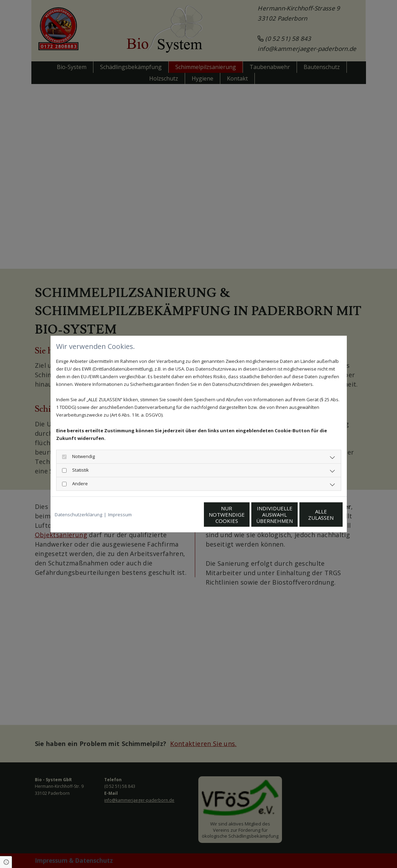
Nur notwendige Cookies (178, 515)
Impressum (120, 515)
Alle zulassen (310, 515)
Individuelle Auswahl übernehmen (244, 515)
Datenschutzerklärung (78, 515)
